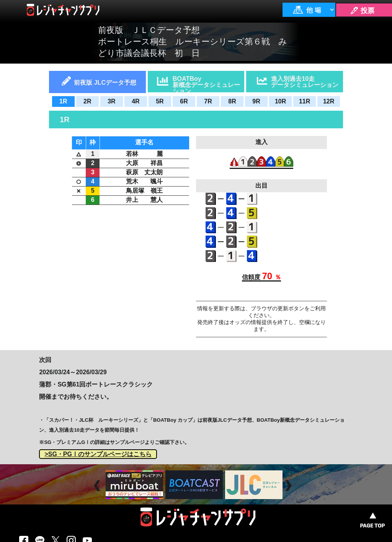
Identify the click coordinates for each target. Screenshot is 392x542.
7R (208, 101)
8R (232, 101)
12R (329, 101)
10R (280, 101)
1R (63, 101)
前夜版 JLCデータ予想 (105, 82)
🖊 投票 (362, 11)
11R (305, 101)
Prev (98, 486)
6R (184, 101)
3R (111, 101)
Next (289, 486)
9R (256, 101)
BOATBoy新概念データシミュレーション (206, 84)
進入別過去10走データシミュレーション (305, 82)
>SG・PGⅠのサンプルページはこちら (98, 454)
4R (136, 101)
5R (160, 101)
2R (87, 101)
